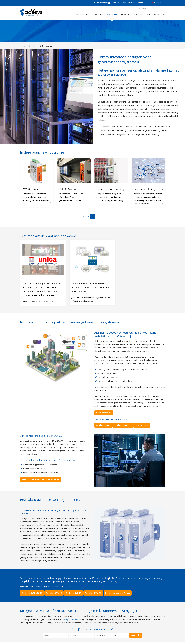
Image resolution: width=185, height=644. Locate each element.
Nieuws (116, 3)
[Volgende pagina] (106, 219)
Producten (82, 17)
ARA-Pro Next (142, 427)
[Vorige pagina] (79, 219)
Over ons (138, 17)
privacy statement (70, 622)
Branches (112, 17)
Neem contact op (104, 415)
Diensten (98, 17)
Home (23, 48)
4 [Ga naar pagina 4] (97, 219)
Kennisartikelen (128, 3)
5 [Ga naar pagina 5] (101, 219)
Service (125, 17)
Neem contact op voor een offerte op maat (41, 482)
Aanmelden (136, 638)
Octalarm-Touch (103, 427)
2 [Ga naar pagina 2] (88, 219)
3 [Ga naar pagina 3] (92, 219)
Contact (140, 3)
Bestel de (118, 595)
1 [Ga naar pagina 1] (84, 219)
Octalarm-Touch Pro (123, 427)
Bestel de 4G (32, 595)
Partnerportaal (156, 17)
